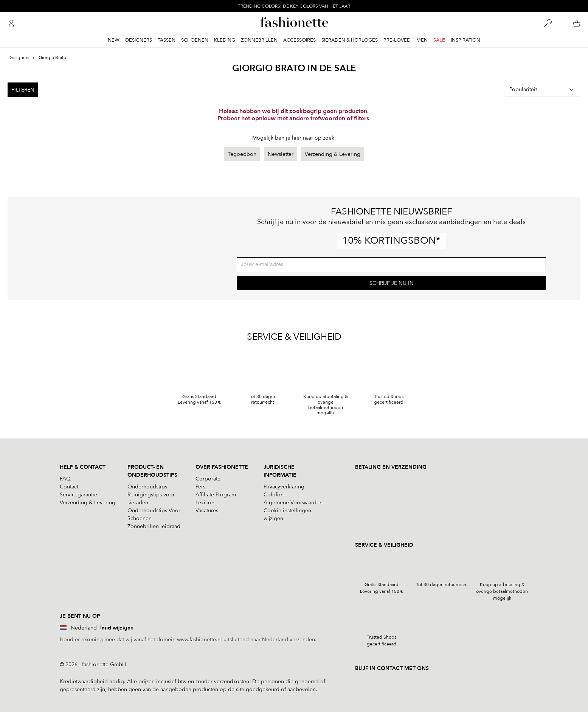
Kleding (225, 40)
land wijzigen (117, 628)
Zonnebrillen (259, 40)
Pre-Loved (397, 40)
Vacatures (207, 511)
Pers (200, 487)
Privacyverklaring (284, 487)
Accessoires (299, 40)
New (114, 40)
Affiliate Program (216, 495)
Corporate (208, 479)
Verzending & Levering (333, 154)
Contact (69, 487)
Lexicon (205, 503)
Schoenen (195, 40)
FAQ (65, 479)
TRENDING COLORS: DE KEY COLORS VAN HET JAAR (294, 6)
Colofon (274, 495)
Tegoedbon (242, 154)
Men (422, 40)
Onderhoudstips (147, 487)
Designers (139, 40)
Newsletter (281, 154)
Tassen (167, 40)
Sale (439, 40)
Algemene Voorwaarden (293, 503)
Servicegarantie (78, 495)
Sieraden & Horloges (350, 40)
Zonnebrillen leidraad (154, 526)
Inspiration (465, 40)
